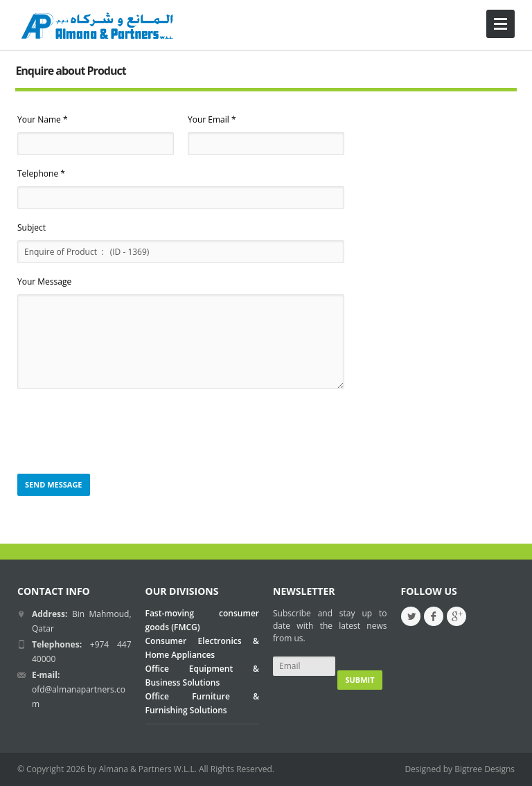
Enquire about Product (70, 71)
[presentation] (123, 432)
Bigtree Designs (485, 769)
